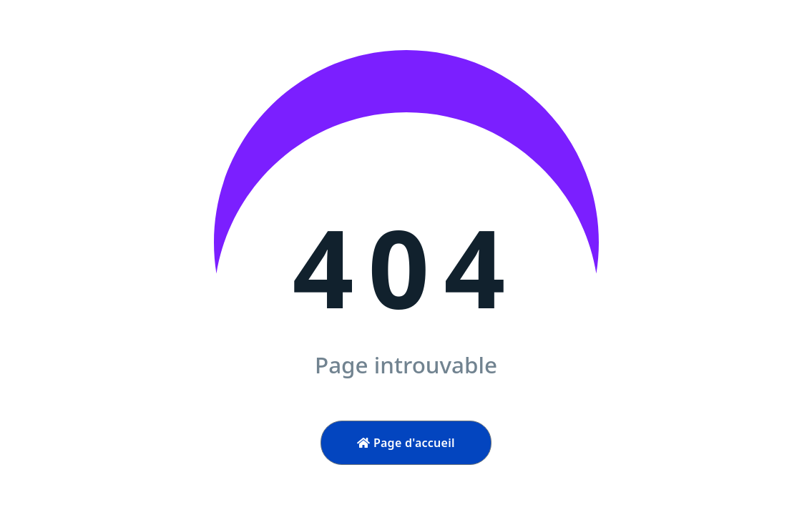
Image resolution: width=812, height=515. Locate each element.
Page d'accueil (406, 443)
